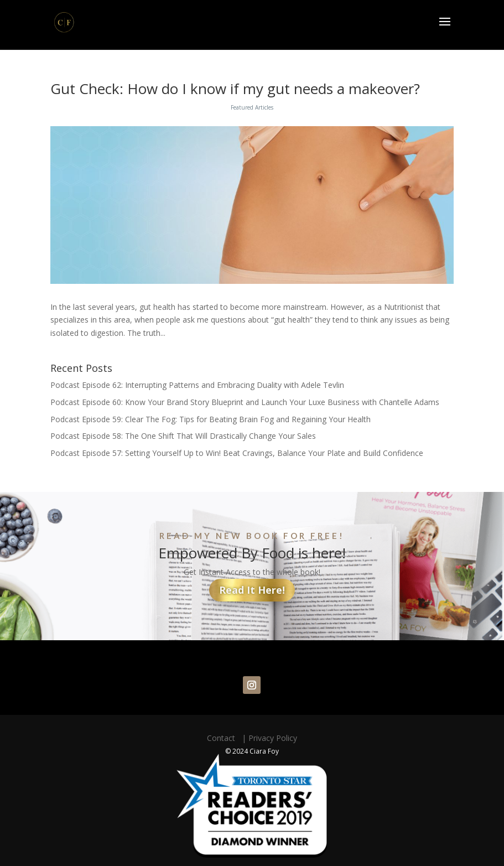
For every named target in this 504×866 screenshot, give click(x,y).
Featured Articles (252, 107)
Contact (223, 738)
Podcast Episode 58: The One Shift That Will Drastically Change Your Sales (183, 436)
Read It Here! (252, 590)
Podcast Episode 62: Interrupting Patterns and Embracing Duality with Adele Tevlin (197, 385)
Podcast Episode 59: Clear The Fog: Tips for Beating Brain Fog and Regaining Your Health (211, 419)
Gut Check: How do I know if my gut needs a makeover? (235, 89)
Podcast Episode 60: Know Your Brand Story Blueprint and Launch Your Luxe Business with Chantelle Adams (245, 402)
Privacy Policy (273, 738)
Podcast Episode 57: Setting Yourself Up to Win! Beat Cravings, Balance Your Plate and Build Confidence (237, 453)
